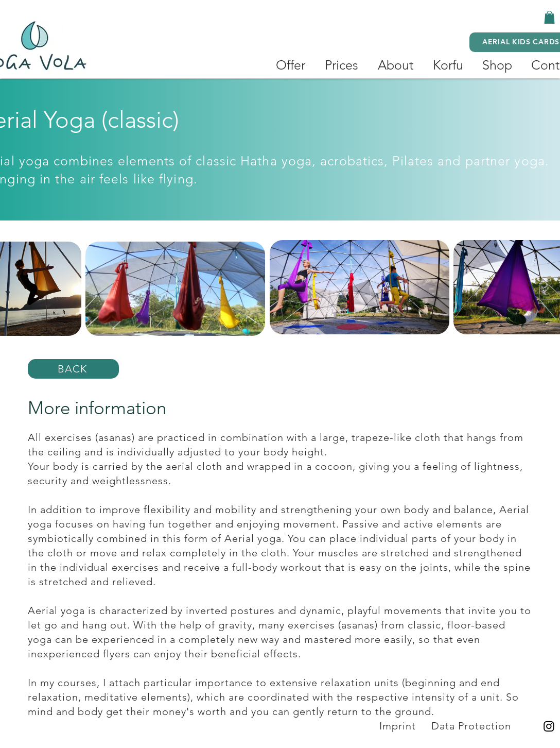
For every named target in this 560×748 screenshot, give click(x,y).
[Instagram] (549, 726)
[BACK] (73, 369)
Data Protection (473, 726)
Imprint (398, 726)
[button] (549, 17)
